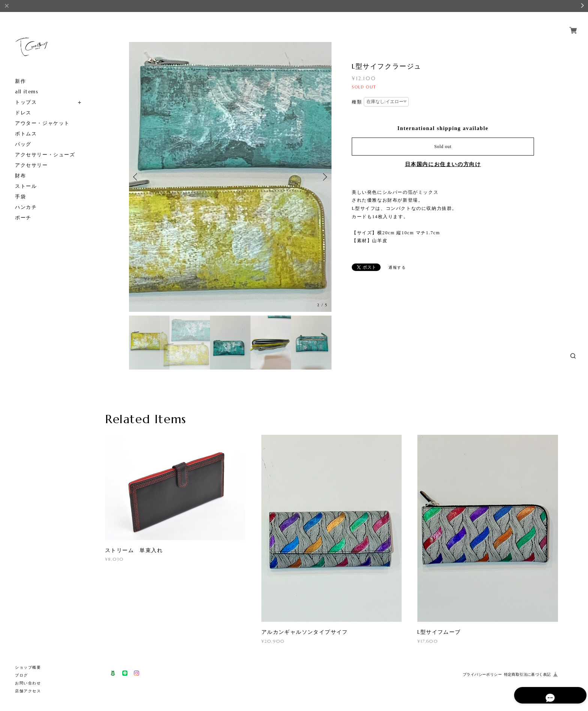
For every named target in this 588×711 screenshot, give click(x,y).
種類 (357, 102)
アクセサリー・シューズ (45, 155)
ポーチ (23, 218)
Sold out (443, 147)
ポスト (362, 267)
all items (27, 92)
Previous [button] (136, 177)
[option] (230, 177)
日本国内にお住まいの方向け (443, 164)
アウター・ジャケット (42, 123)
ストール (26, 186)
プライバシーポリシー (482, 674)
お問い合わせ (28, 683)
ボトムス (26, 134)
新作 (20, 81)
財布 (20, 176)
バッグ (23, 144)
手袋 (20, 197)
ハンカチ (26, 207)
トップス (26, 102)
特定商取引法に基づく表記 (527, 674)
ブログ (22, 675)
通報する (388, 267)
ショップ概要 (28, 667)
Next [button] (324, 177)
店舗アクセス (28, 691)
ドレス (23, 113)
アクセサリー (31, 165)
